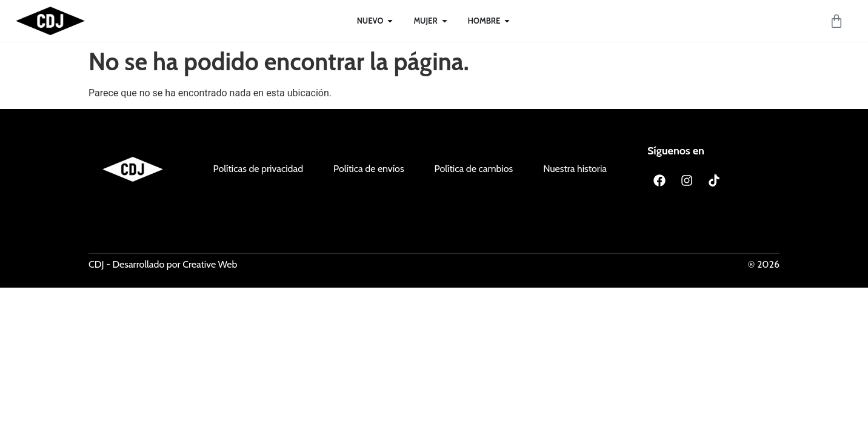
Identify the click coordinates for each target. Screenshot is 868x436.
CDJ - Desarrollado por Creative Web (163, 264)
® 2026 (764, 264)
